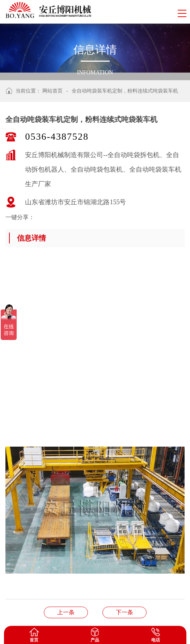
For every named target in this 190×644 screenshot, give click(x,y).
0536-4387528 (57, 137)
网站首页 (52, 91)
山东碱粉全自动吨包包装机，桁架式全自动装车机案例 (124, 612)
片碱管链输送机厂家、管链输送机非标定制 (66, 612)
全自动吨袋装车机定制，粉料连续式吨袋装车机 (125, 91)
